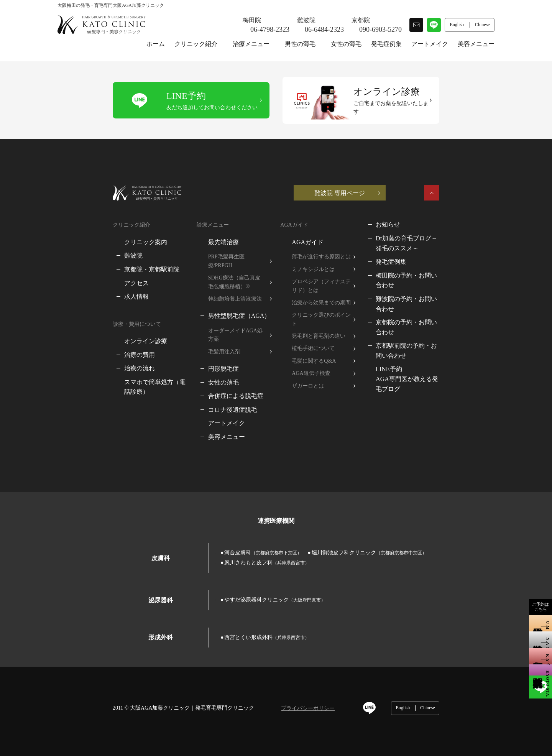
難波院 (78, 247)
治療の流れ (84, 360)
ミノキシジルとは (315, 260)
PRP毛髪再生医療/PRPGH (212, 248)
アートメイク (430, 44)
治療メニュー (251, 44)
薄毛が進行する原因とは (323, 248)
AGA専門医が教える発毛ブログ (449, 341)
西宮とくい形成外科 (212, 602)
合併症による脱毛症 (209, 370)
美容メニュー (476, 44)
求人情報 (81, 288)
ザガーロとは (309, 369)
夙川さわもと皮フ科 (424, 527)
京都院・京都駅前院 (97, 261)
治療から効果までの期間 (323, 294)
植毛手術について (315, 331)
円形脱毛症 (197, 343)
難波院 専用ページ (395, 184)
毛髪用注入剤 (197, 326)
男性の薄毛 (300, 44)
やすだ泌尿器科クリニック (220, 565)
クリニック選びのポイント (325, 307)
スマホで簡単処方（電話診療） (112, 374)
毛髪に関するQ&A (315, 344)
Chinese (483, 672)
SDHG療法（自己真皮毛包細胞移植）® (221, 265)
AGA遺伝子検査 (312, 356)
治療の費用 (84, 346)
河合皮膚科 (208, 527)
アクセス (81, 274)
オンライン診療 (90, 333)
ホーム (156, 44)
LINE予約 (419, 331)
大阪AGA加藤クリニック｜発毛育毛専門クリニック (137, 672)
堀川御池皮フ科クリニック (314, 527)
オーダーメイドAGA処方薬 (214, 313)
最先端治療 (197, 233)
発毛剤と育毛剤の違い (320, 319)
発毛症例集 (386, 44)
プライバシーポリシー (253, 673)
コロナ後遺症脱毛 (206, 384)
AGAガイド (309, 233)
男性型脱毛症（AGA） (213, 299)
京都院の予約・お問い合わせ (445, 294)
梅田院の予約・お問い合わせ (445, 267)
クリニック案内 (90, 233)
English (458, 672)
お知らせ (418, 216)
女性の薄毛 (346, 44)
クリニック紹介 (196, 44)
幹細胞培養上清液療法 (208, 282)
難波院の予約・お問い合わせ (445, 280)
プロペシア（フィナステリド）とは (333, 277)
